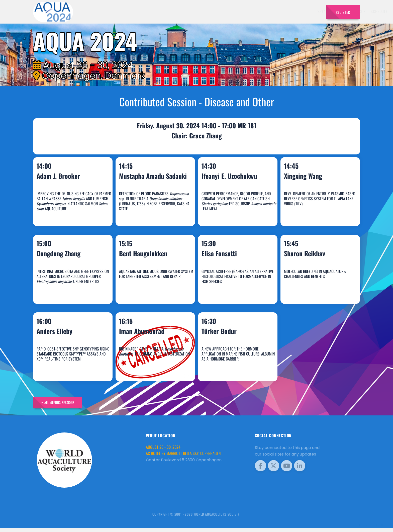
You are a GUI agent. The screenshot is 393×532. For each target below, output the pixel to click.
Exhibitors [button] (215, 11)
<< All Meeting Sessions (63, 405)
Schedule (241, 11)
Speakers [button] (188, 11)
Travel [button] (309, 11)
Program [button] (287, 11)
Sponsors (264, 11)
